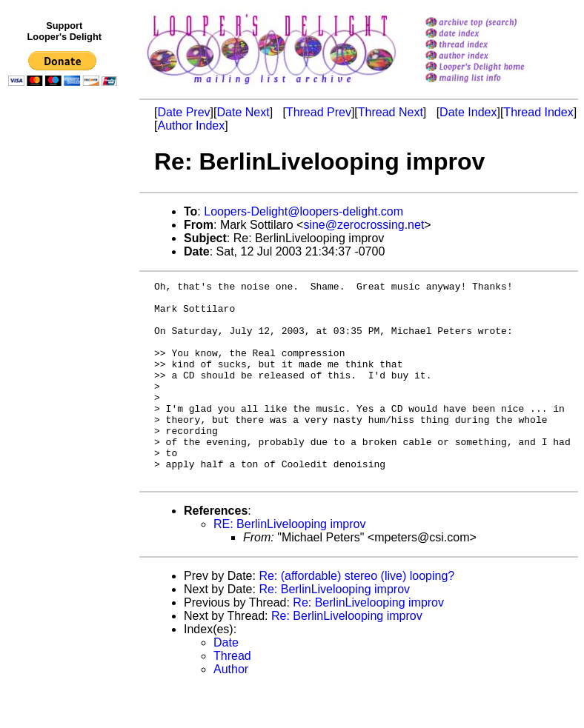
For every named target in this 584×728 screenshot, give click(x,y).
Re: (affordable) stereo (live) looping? (356, 616)
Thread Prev (319, 112)
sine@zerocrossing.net (364, 225)
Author (231, 709)
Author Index (191, 126)
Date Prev (183, 112)
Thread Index (538, 112)
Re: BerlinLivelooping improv (334, 629)
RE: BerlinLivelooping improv (289, 564)
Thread (232, 696)
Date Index (468, 112)
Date (226, 682)
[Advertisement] (65, 398)
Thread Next (391, 112)
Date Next (243, 112)
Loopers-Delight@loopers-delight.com (303, 211)
